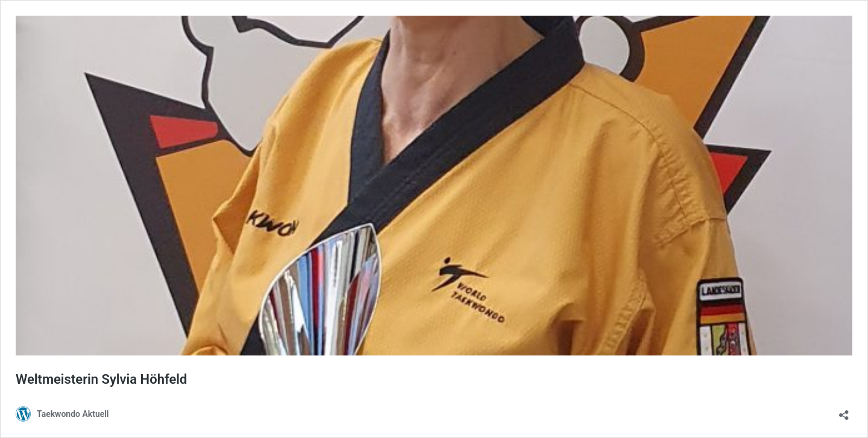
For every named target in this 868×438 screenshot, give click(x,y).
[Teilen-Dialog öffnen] (844, 411)
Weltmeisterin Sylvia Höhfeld (101, 379)
